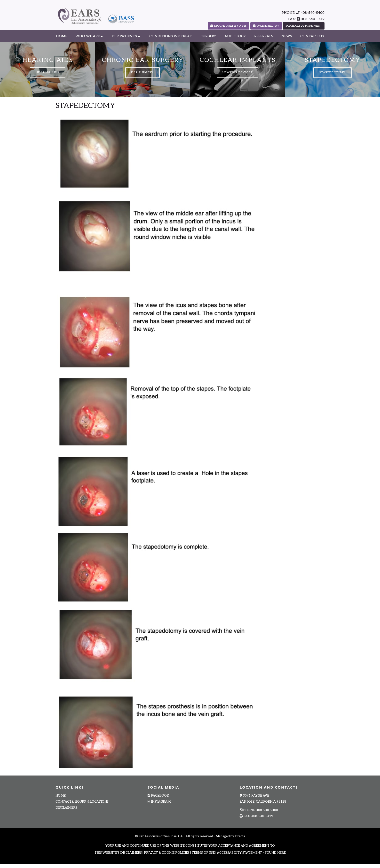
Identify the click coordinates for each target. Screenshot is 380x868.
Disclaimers (66, 812)
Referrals (264, 36)
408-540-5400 (313, 13)
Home (62, 36)
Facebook (158, 800)
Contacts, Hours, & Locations (82, 806)
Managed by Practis (230, 841)
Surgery (208, 36)
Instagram (159, 806)
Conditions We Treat (171, 36)
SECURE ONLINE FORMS (229, 26)
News (287, 36)
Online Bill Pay (266, 26)
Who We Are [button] (89, 36)
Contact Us (312, 36)
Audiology (235, 36)
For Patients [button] (126, 36)
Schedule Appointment (304, 26)
